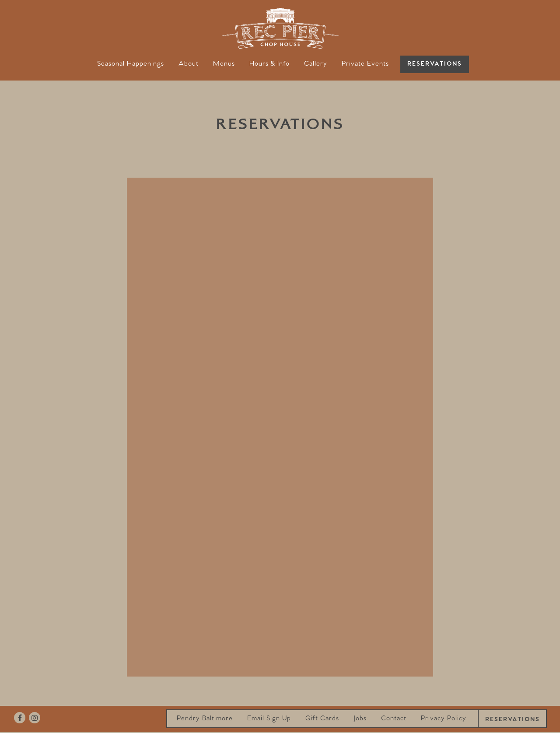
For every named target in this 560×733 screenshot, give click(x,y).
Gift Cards (322, 718)
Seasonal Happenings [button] (131, 64)
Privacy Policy (444, 718)
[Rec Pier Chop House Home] (280, 28)
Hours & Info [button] (269, 64)
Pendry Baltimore (205, 718)
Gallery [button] (316, 64)
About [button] (189, 64)
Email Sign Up (269, 718)
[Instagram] (35, 718)
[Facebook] (20, 718)
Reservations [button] (435, 64)
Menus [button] (224, 64)
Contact (394, 718)
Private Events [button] (365, 64)
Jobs (360, 718)
